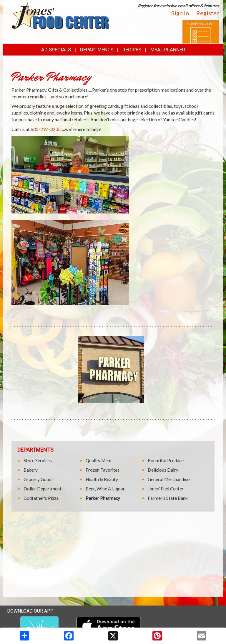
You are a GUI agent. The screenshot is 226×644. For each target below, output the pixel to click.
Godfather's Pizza (41, 498)
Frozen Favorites (103, 470)
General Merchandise (169, 479)
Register (208, 13)
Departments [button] (97, 50)
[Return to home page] (60, 15)
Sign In (180, 13)
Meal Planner (168, 50)
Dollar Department (43, 489)
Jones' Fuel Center (166, 489)
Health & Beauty (102, 479)
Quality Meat (99, 460)
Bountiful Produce (166, 460)
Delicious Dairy (163, 470)
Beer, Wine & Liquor (105, 489)
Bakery (31, 470)
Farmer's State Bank (168, 498)
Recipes (132, 50)
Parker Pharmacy (103, 498)
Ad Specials (56, 50)
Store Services (38, 460)
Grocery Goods (39, 479)
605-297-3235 (46, 129)
